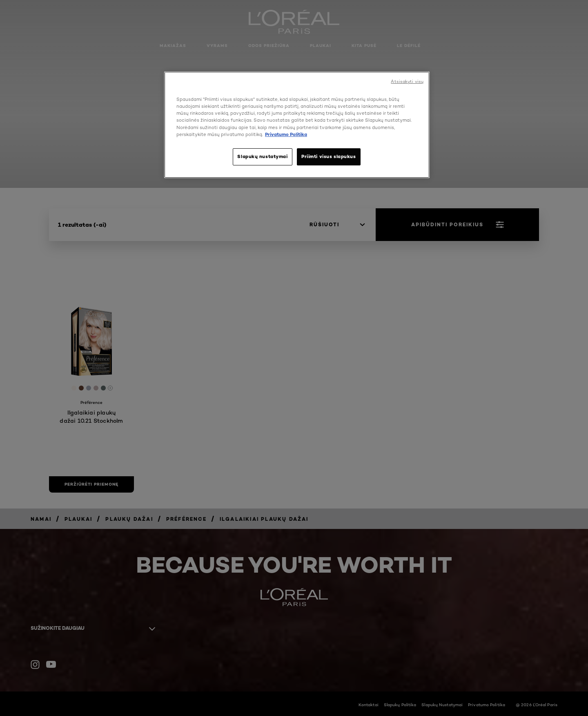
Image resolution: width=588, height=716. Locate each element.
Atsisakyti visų (407, 81)
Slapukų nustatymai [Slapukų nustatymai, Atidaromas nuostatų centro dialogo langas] (262, 156)
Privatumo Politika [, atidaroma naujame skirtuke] (286, 134)
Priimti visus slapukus (329, 156)
